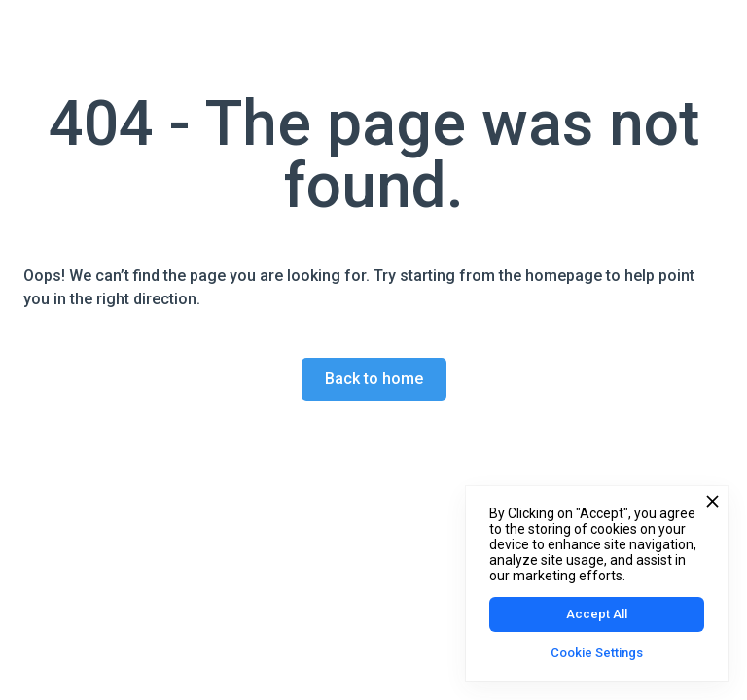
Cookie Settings (597, 653)
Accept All (597, 614)
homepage (562, 276)
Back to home (374, 379)
